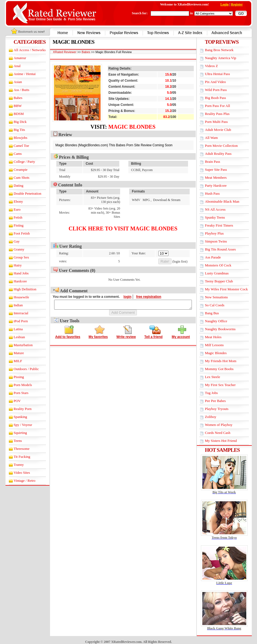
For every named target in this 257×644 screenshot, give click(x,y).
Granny (14, 249)
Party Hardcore (221, 185)
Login (229, 4)
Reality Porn (18, 409)
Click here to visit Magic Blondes (123, 224)
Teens (13, 441)
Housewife (16, 297)
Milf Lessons (219, 345)
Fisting (14, 225)
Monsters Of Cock (223, 265)
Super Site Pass (221, 170)
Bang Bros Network (224, 50)
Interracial (16, 313)
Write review (126, 332)
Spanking (16, 417)
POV (12, 401)
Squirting (15, 433)
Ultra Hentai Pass (222, 74)
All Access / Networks (25, 50)
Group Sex (16, 257)
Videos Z (216, 66)
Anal (12, 66)
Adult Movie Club (223, 130)
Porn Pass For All (222, 106)
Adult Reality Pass (223, 154)
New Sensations (221, 297)
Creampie (16, 170)
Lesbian (14, 337)
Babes (13, 98)
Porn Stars (16, 393)
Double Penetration (23, 193)
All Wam (216, 138)
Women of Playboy (223, 425)
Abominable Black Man (227, 201)
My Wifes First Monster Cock (231, 289)
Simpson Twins (221, 241)
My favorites (98, 332)
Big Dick (15, 122)
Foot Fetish (17, 233)
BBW (13, 106)
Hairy (13, 265)
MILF (13, 361)
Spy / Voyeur (18, 425)
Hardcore (15, 281)
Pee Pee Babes (220, 401)
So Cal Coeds (219, 305)
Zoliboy (215, 417)
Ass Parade (218, 257)
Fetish (13, 217)
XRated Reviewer (60, 52)
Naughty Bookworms (225, 329)
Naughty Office (221, 321)
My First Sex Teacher (225, 385)
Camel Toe (16, 146)
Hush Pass (217, 193)
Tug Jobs (216, 393)
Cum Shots (17, 177)
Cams (13, 154)
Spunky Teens (220, 217)
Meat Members (221, 177)
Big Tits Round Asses (225, 249)
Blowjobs (16, 138)
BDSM (14, 114)
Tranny (14, 465)
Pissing (14, 377)
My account (181, 332)
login (123, 293)
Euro (12, 209)
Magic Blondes (132, 127)
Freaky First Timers (224, 225)
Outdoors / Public (21, 369)
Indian (13, 305)
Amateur (15, 58)
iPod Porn (16, 321)
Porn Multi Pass (221, 122)
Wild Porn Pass (221, 90)
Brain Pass (217, 162)
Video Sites (17, 473)
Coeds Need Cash (222, 433)
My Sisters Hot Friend (226, 441)
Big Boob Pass (220, 98)
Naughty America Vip (225, 58)
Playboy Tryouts (222, 409)
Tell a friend (153, 332)
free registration (144, 293)
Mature (14, 353)
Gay (12, 241)
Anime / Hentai (20, 74)
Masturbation (18, 345)
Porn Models (18, 385)
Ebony (13, 201)
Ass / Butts (17, 90)
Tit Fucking (17, 457)
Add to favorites (68, 332)
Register (242, 4)
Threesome (17, 449)
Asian (13, 82)
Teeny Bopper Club (224, 281)
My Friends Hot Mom (225, 361)
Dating (14, 185)
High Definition (20, 289)
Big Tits (15, 130)
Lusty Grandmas (222, 273)
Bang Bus (217, 313)
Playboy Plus (219, 233)
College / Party (20, 162)
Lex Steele (217, 377)
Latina (13, 329)
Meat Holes (218, 337)
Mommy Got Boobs (224, 369)
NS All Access (220, 209)
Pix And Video (220, 82)
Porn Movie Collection (226, 146)
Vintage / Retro (20, 481)
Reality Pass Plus (222, 114)
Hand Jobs (16, 273)
